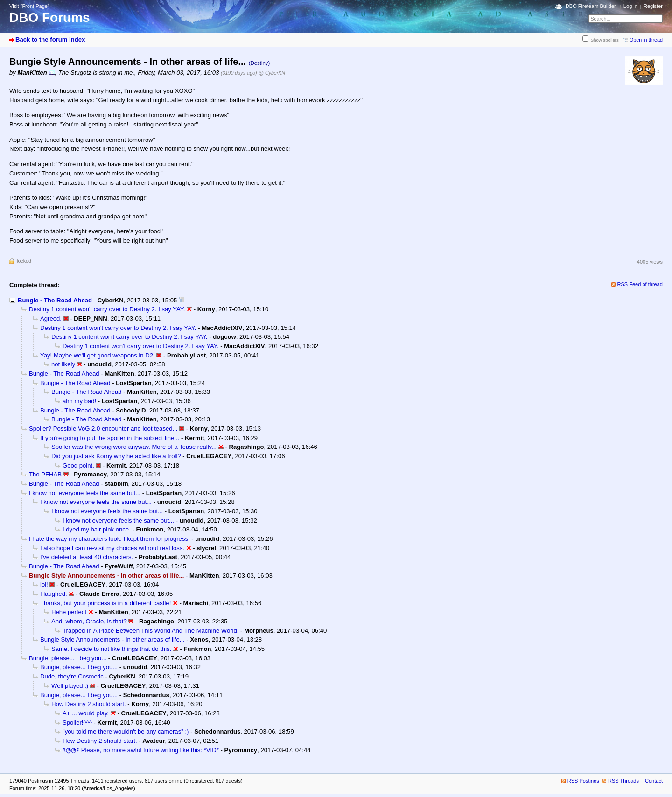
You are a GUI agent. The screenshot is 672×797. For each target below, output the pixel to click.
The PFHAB (45, 474)
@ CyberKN (272, 73)
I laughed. (54, 594)
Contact (654, 781)
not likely (63, 364)
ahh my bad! (79, 401)
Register (653, 6)
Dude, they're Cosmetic (72, 676)
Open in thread (646, 40)
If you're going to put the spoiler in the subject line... (110, 438)
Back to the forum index (50, 39)
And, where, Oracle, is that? (89, 621)
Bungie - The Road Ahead (55, 300)
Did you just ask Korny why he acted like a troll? (116, 456)
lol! (44, 584)
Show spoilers (605, 40)
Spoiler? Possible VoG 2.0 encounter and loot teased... (103, 429)
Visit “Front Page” (29, 6)
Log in (630, 6)
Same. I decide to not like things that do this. (111, 649)
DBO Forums (50, 17)
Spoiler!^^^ (77, 723)
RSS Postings (583, 781)
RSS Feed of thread (640, 284)
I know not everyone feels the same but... (85, 493)
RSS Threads (623, 781)
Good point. (78, 465)
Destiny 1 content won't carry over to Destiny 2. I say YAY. (107, 309)
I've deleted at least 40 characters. (87, 557)
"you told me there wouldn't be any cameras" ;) (126, 731)
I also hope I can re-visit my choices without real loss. (112, 548)
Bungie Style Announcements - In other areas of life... (112, 640)
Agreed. (51, 318)
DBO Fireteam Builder (591, 6)
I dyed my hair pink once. (97, 529)
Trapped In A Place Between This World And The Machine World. (150, 631)
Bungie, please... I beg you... (68, 658)
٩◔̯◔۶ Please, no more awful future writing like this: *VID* (141, 750)
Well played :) (70, 686)
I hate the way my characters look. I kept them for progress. (109, 539)
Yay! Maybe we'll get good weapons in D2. (98, 355)
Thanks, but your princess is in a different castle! (105, 603)
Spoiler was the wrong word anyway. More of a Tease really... (134, 447)
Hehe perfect (69, 612)
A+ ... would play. (86, 713)
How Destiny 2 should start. (89, 704)
